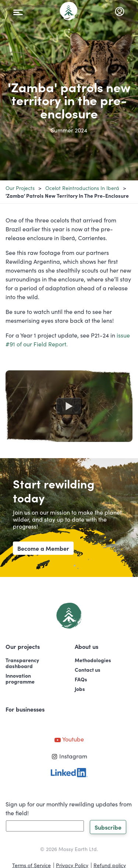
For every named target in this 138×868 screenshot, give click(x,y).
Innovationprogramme (20, 678)
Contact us (88, 670)
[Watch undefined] (69, 406)
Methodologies (93, 660)
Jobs (80, 689)
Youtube (69, 739)
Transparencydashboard (22, 663)
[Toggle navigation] (18, 11)
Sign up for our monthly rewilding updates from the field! (69, 808)
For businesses (25, 709)
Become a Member (43, 548)
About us (86, 646)
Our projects (20, 188)
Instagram (69, 756)
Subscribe (108, 827)
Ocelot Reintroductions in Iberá (82, 188)
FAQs (81, 679)
